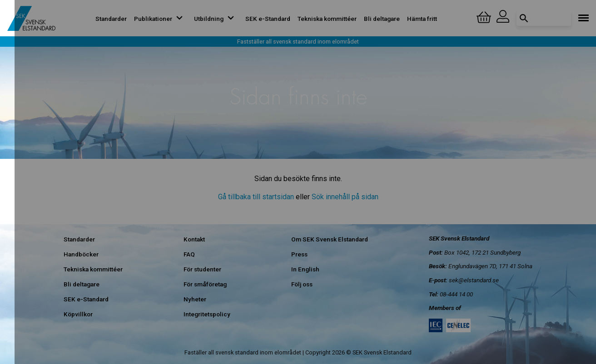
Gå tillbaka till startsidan (256, 197)
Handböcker (81, 254)
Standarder (111, 19)
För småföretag (205, 284)
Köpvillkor (78, 314)
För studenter (202, 269)
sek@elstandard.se (474, 280)
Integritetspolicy (207, 314)
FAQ (189, 254)
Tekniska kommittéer (327, 19)
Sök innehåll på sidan (345, 197)
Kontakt (194, 239)
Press (299, 254)
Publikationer (160, 19)
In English (305, 269)
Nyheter (195, 299)
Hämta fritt (422, 19)
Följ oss (302, 284)
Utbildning (216, 19)
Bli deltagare (382, 19)
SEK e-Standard (268, 19)
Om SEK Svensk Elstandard (330, 239)
